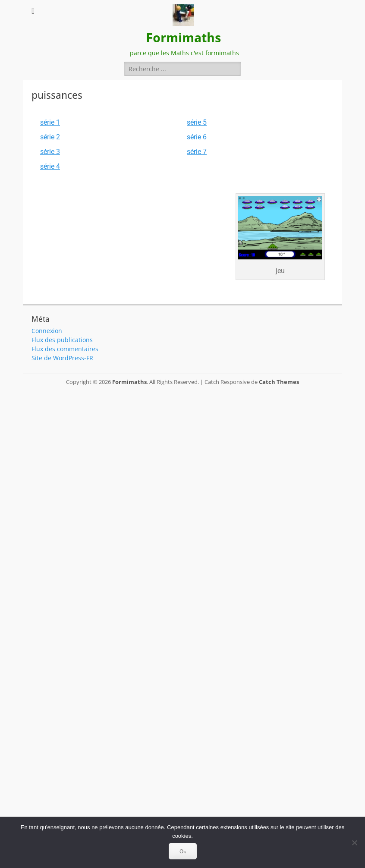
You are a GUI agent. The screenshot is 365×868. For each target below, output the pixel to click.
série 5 (197, 122)
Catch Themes (279, 382)
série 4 (50, 166)
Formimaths (183, 38)
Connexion (47, 331)
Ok (183, 851)
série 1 (50, 122)
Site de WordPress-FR (62, 358)
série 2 (50, 137)
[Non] (354, 843)
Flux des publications (62, 340)
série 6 (197, 137)
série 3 (50, 152)
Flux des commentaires (65, 349)
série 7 (197, 152)
